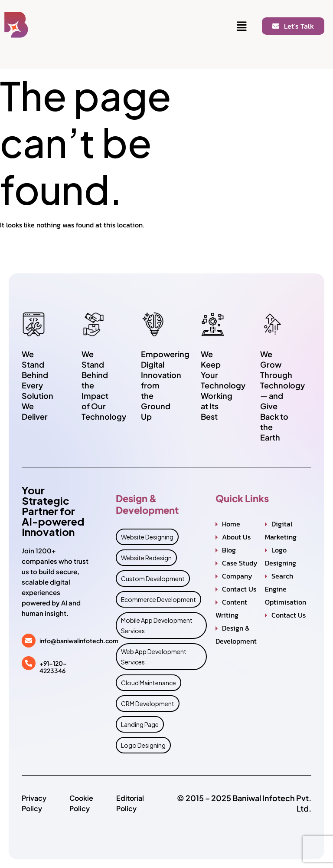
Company (237, 576)
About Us (236, 537)
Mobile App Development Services (157, 625)
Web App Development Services (154, 657)
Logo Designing (143, 745)
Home (231, 524)
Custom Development (153, 579)
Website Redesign (146, 558)
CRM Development (148, 704)
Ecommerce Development (158, 599)
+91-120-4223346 (53, 667)
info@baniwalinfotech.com (79, 641)
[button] (242, 27)
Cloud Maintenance (149, 683)
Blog (229, 550)
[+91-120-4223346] (29, 663)
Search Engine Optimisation (286, 589)
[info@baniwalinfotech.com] (29, 641)
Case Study (240, 563)
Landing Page (140, 724)
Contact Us (239, 589)
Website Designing (147, 537)
